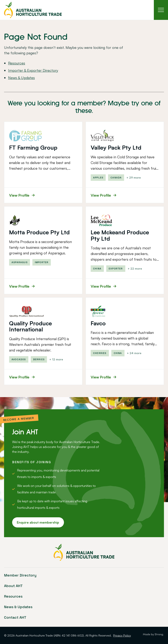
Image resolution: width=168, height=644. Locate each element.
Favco (98, 323)
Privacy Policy (122, 635)
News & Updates (21, 78)
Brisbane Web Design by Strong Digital (153, 635)
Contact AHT (15, 617)
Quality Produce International (30, 327)
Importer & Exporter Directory (33, 71)
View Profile (22, 195)
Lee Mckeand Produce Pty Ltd (120, 236)
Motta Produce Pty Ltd (39, 232)
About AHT (13, 586)
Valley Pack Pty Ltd (116, 148)
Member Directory (20, 575)
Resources (17, 63)
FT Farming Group (33, 148)
